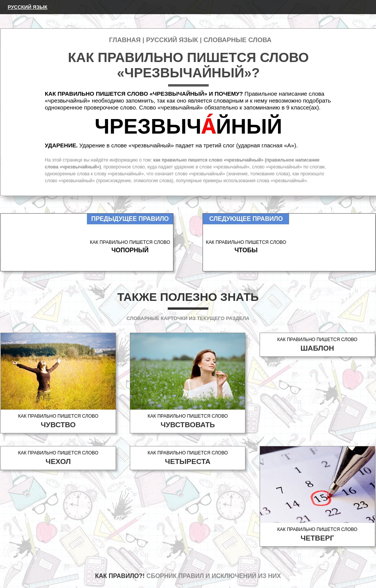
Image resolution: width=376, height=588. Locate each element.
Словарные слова (237, 40)
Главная (125, 40)
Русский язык (28, 7)
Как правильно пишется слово (58, 421)
